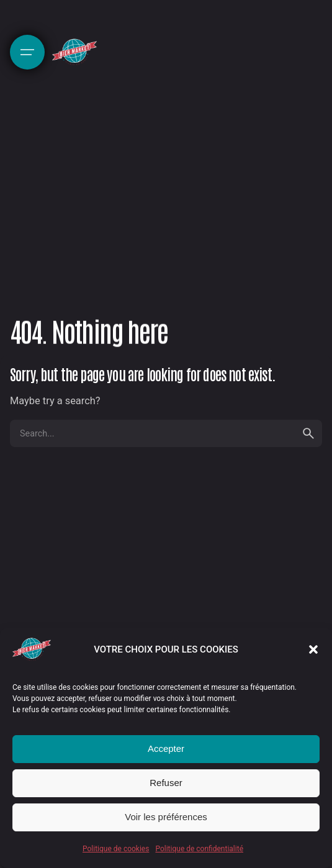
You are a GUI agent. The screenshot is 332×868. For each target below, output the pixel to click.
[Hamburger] (27, 52)
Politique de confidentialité (199, 849)
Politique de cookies (116, 849)
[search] (308, 433)
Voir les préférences (166, 817)
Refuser (166, 783)
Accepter (166, 748)
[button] (313, 649)
